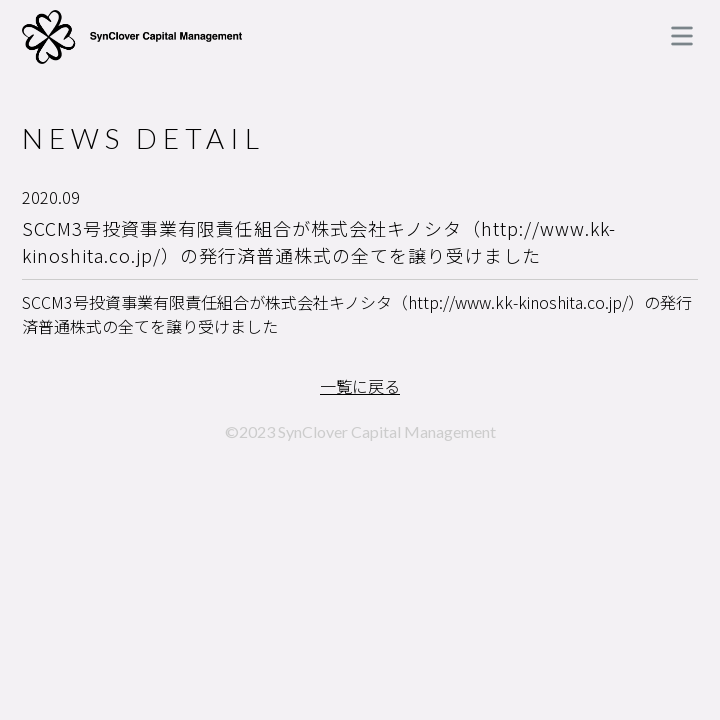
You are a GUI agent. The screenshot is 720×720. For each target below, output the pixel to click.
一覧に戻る (360, 386)
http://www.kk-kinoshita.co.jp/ (518, 302)
